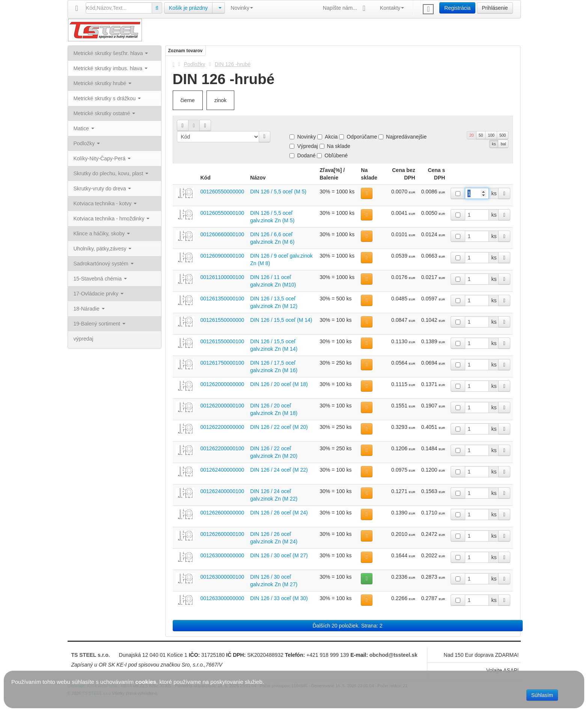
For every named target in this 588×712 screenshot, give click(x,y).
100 (491, 135)
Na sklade (335, 146)
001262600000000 (222, 513)
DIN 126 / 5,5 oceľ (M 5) (278, 192)
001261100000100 (222, 277)
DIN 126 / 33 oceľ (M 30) (279, 598)
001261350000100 (222, 299)
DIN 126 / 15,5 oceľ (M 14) (281, 320)
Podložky (195, 64)
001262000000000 (222, 384)
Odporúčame (358, 137)
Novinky (242, 8)
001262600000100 (222, 534)
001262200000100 (222, 448)
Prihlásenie (495, 8)
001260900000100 (222, 256)
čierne (188, 100)
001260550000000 (222, 192)
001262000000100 (222, 406)
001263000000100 (222, 577)
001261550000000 (222, 320)
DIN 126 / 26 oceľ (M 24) (279, 513)
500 (503, 135)
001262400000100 (222, 491)
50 (481, 135)
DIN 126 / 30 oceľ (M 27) (279, 555)
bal (503, 144)
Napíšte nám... (346, 8)
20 (472, 135)
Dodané (302, 155)
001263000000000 (222, 555)
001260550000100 (222, 213)
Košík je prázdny (188, 8)
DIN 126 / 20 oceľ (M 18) (279, 384)
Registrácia (457, 8)
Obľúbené (332, 155)
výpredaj (84, 339)
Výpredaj (304, 146)
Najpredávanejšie (403, 137)
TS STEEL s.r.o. (91, 655)
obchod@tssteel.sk (394, 655)
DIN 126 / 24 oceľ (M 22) (279, 470)
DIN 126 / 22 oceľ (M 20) (279, 427)
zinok (221, 100)
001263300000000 (222, 598)
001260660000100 (222, 234)
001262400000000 (222, 470)
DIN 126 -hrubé (233, 64)
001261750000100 (222, 363)
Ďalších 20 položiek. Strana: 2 (348, 626)
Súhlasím (542, 695)
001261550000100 (222, 341)
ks (494, 144)
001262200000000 (222, 427)
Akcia (327, 137)
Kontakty (392, 8)
